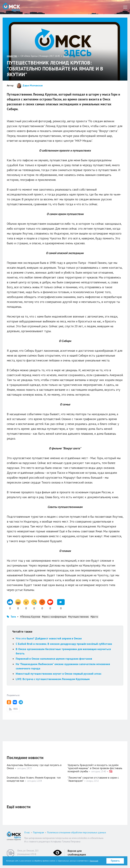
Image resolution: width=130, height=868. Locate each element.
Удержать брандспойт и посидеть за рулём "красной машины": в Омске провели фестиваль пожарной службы (95, 768)
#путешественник (78, 617)
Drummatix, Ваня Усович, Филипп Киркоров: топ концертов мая (34, 779)
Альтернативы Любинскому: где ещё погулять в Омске (34, 767)
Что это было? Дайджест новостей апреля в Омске (49, 638)
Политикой (94, 861)
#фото (94, 617)
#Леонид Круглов (30, 617)
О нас (27, 833)
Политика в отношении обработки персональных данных (77, 833)
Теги (13, 617)
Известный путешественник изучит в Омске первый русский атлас (59, 674)
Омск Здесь (11, 7)
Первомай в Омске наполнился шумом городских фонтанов (54, 659)
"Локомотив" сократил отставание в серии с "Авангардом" (93, 779)
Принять (115, 861)
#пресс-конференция (54, 617)
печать (66, 56)
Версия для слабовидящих (77, 853)
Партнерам (39, 833)
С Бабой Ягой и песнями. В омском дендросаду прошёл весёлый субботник (64, 644)
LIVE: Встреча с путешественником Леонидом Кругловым (53, 679)
